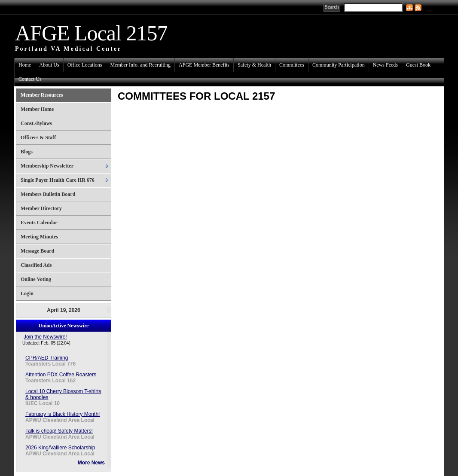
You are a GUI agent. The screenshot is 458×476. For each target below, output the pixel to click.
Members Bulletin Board (48, 194)
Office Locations (85, 65)
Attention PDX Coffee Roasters (61, 375)
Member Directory (41, 208)
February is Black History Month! (63, 414)
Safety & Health (254, 65)
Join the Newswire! (45, 337)
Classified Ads (36, 265)
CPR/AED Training (47, 358)
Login (27, 293)
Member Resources (42, 95)
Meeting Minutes (39, 237)
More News (91, 463)
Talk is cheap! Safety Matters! (59, 431)
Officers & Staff (38, 137)
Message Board (37, 251)
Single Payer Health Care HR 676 (58, 180)
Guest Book (418, 65)
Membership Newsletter (47, 166)
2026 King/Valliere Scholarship (60, 448)
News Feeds (385, 65)
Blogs (27, 152)
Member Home (37, 109)
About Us (49, 65)
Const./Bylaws (36, 123)
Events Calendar (39, 223)
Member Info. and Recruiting (140, 65)
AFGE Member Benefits (204, 65)
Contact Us (30, 79)
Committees (292, 65)
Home (25, 65)
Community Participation (339, 65)
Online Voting (36, 279)
